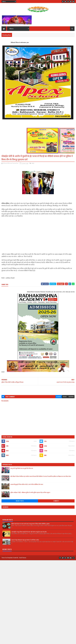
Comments (56, 501)
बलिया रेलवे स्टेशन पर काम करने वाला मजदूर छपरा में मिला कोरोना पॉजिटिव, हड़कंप (30, 524)
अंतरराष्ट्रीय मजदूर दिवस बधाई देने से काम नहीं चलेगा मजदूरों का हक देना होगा (29, 532)
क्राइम (33, 163)
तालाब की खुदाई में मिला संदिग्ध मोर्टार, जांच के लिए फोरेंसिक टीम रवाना (27, 484)
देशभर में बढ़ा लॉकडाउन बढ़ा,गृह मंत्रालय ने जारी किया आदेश (25, 540)
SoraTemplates (9, 558)
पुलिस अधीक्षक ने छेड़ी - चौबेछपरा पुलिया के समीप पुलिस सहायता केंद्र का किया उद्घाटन (30, 492)
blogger (59, 397)
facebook (71, 397)
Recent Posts (20, 501)
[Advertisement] (38, 389)
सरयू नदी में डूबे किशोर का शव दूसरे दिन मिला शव (22, 468)
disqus (65, 397)
